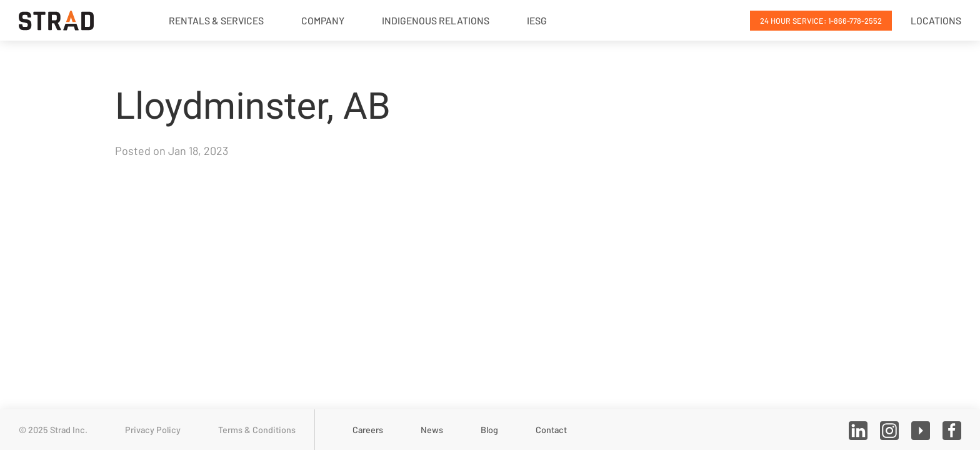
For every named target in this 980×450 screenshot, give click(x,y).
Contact (551, 430)
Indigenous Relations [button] (436, 20)
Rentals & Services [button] (216, 20)
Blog (489, 430)
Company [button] (323, 20)
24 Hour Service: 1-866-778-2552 (821, 21)
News (432, 430)
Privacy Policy (153, 430)
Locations (936, 20)
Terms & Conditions (257, 430)
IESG (537, 20)
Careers (368, 430)
